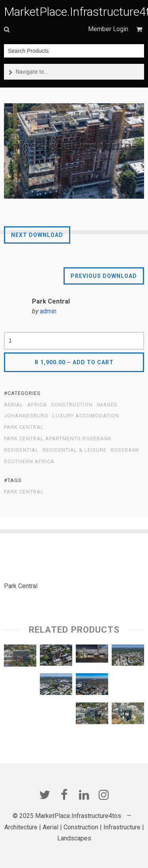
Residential (21, 450)
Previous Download (104, 276)
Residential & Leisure (75, 450)
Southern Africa (29, 462)
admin (48, 311)
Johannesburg (26, 416)
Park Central (24, 427)
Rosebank (125, 450)
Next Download (37, 235)
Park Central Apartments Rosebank (58, 439)
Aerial (14, 405)
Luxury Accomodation (86, 416)
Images (107, 405)
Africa (37, 405)
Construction (72, 405)
